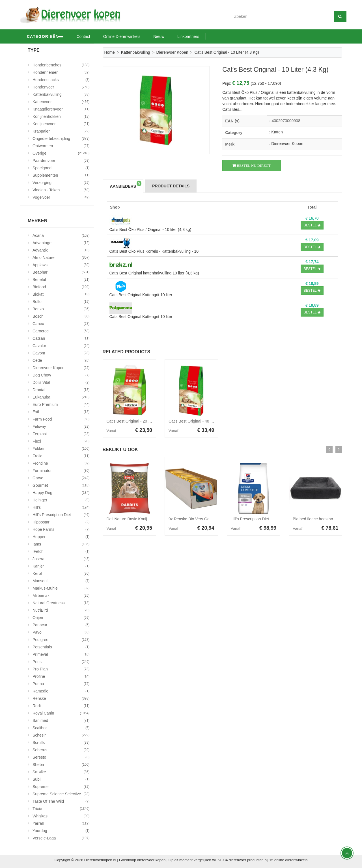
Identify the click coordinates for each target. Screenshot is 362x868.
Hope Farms (61, 529)
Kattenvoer (61, 102)
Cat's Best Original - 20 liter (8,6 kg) (138, 421)
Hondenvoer (61, 87)
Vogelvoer (61, 197)
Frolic (61, 456)
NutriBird (61, 610)
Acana (61, 235)
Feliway (61, 427)
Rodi (61, 706)
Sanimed (61, 720)
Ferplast (61, 434)
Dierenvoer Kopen (172, 52)
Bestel (312, 225)
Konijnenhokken (61, 116)
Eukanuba (61, 397)
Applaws (61, 265)
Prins (61, 662)
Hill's (61, 507)
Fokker (61, 449)
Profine (61, 676)
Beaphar (61, 272)
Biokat (61, 294)
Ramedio (61, 691)
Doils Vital (61, 382)
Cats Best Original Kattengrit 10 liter (141, 295)
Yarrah (61, 823)
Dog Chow (61, 375)
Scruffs (61, 743)
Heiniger (61, 500)
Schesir (61, 735)
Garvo (61, 478)
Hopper (61, 537)
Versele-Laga (61, 838)
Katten (277, 132)
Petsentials (61, 647)
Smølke (61, 772)
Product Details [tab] (171, 186)
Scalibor (61, 728)
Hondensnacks (61, 80)
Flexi (61, 441)
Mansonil (61, 581)
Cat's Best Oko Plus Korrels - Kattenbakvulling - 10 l (155, 251)
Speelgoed (61, 168)
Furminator (61, 471)
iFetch (61, 551)
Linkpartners (212, 36)
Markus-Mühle (61, 588)
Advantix (61, 250)
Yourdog (61, 831)
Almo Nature (61, 257)
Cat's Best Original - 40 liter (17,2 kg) (201, 421)
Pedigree (61, 640)
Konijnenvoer (61, 124)
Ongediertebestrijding (61, 138)
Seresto (61, 757)
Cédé (61, 360)
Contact (107, 36)
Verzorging (61, 183)
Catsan (61, 338)
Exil (61, 412)
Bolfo (61, 302)
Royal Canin (61, 713)
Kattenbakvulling (136, 52)
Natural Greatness (61, 603)
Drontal (61, 390)
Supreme (61, 787)
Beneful (61, 280)
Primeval (61, 654)
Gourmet (61, 485)
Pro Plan (61, 669)
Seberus (61, 750)
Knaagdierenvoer (61, 109)
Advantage (61, 243)
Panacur (61, 625)
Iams (61, 544)
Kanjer (61, 566)
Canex (61, 324)
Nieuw (183, 36)
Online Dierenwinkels (146, 36)
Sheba (61, 765)
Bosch (61, 316)
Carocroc (61, 331)
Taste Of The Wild (61, 801)
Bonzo (61, 309)
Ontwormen (61, 146)
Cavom (61, 353)
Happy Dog (61, 493)
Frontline (61, 463)
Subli (61, 779)
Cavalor (61, 346)
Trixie (61, 809)
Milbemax (61, 596)
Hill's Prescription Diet (61, 515)
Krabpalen (61, 131)
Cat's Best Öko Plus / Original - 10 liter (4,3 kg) (150, 230)
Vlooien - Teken (61, 190)
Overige (61, 153)
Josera (61, 559)
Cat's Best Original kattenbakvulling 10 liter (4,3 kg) (154, 273)
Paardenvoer (61, 161)
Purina (61, 684)
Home (110, 52)
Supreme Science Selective (61, 794)
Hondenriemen (61, 72)
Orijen (61, 618)
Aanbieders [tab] (126, 185)
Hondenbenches (61, 65)
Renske (61, 698)
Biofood (61, 287)
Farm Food (61, 419)
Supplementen (61, 175)
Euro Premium (61, 404)
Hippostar (61, 522)
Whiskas (61, 816)
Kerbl (61, 573)
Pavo (61, 632)
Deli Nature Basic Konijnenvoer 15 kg (139, 519)
